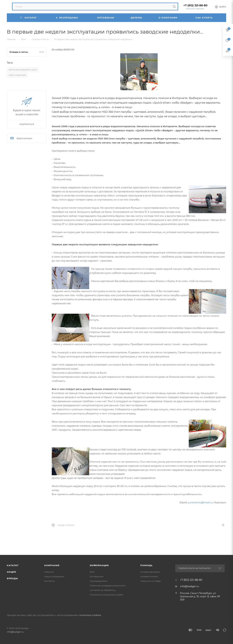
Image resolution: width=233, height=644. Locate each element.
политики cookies (90, 615)
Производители (99, 581)
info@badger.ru (189, 586)
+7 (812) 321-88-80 (195, 5)
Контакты (49, 581)
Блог (92, 572)
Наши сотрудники (54, 576)
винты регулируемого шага (23, 70)
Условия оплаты (149, 576)
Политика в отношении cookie (106, 595)
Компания (52, 565)
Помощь (146, 565)
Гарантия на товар (151, 581)
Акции (11, 572)
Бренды (12, 578)
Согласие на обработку (103, 590)
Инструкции (97, 576)
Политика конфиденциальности (108, 586)
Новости (49, 572)
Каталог (13, 565)
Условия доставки (150, 572)
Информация (99, 565)
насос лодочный (17, 75)
